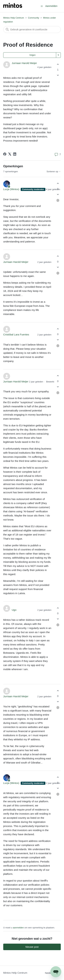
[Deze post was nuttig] (58, 64)
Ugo (14, 610)
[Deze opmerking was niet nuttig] (58, 194)
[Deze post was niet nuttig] (58, 75)
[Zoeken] (32, 30)
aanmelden (18, 928)
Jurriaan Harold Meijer (24, 63)
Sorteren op (54, 172)
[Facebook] (5, 154)
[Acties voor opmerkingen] (58, 200)
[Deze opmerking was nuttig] (58, 183)
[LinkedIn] (15, 154)
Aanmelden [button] (51, 6)
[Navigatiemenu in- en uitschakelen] (42, 6)
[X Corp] (10, 154)
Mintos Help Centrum (14, 18)
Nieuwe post (32, 947)
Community (34, 18)
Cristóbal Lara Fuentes (16, 334)
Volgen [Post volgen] (33, 55)
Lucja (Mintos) (12, 189)
